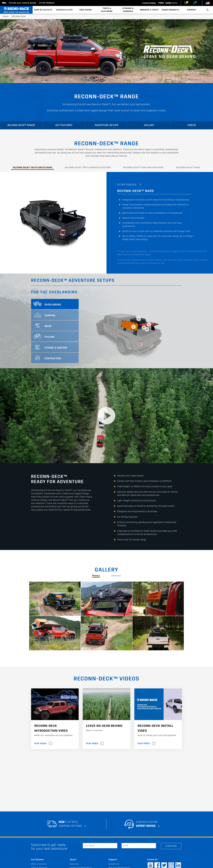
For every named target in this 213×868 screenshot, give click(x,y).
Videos (192, 125)
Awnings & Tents (149, 10)
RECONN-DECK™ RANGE (21, 125)
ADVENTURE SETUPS (106, 125)
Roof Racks (86, 10)
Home (5, 16)
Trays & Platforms (107, 10)
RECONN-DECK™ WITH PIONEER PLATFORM (88, 167)
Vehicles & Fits (64, 10)
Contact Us (114, 864)
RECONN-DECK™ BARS (188, 167)
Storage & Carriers (128, 10)
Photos (96, 576)
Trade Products (170, 10)
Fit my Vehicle (47, 3)
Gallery (149, 125)
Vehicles (116, 576)
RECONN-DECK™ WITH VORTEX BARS (33, 167)
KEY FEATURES (64, 125)
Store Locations (39, 864)
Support (192, 10)
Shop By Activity (43, 10)
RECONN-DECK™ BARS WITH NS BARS (143, 167)
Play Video (43, 743)
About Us (74, 864)
